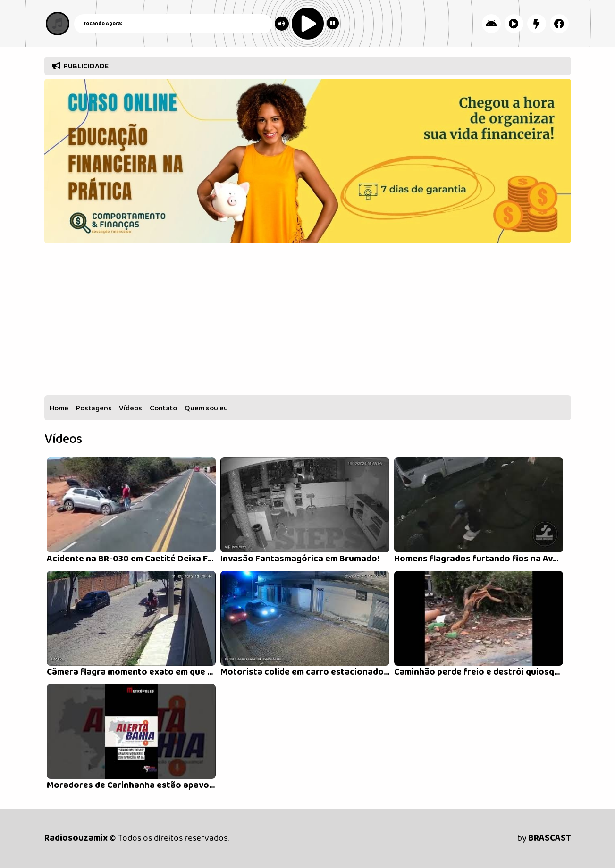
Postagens (94, 408)
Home (59, 408)
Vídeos (131, 408)
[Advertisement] (308, 322)
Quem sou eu (206, 408)
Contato (163, 408)
